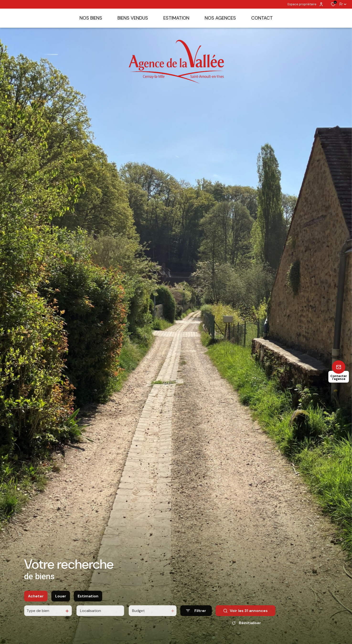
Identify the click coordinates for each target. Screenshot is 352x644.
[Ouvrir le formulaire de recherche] (196, 615)
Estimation (88, 600)
